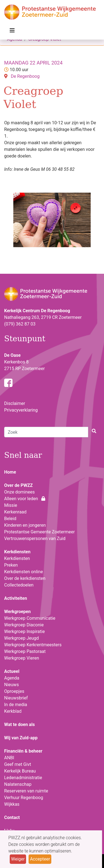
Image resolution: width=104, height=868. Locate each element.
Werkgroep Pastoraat (25, 651)
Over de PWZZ (18, 485)
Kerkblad (13, 711)
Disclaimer (15, 403)
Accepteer (40, 859)
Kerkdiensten (17, 558)
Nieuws (12, 685)
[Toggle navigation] (12, 32)
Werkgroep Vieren (22, 658)
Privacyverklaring (21, 410)
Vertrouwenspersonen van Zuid (35, 538)
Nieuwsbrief (16, 698)
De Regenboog (25, 76)
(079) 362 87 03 (20, 324)
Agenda (12, 678)
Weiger (18, 859)
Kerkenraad (15, 512)
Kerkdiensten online (24, 572)
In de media (16, 705)
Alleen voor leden (25, 499)
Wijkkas (12, 804)
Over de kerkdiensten (25, 578)
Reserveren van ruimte (26, 791)
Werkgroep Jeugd (21, 638)
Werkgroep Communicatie (30, 618)
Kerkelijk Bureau (20, 771)
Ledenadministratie (23, 778)
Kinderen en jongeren (25, 525)
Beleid (10, 519)
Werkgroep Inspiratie (24, 631)
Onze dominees (19, 492)
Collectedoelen (19, 585)
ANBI (9, 758)
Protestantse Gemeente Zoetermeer (40, 532)
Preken (11, 565)
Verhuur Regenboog (24, 798)
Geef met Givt (18, 764)
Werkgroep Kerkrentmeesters (33, 645)
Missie (11, 505)
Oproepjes (14, 691)
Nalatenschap (18, 784)
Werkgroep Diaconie (24, 625)
